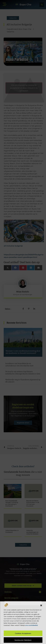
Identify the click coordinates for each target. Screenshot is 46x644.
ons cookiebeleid (31, 625)
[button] (41, 605)
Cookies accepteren (23, 633)
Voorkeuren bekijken (23, 640)
